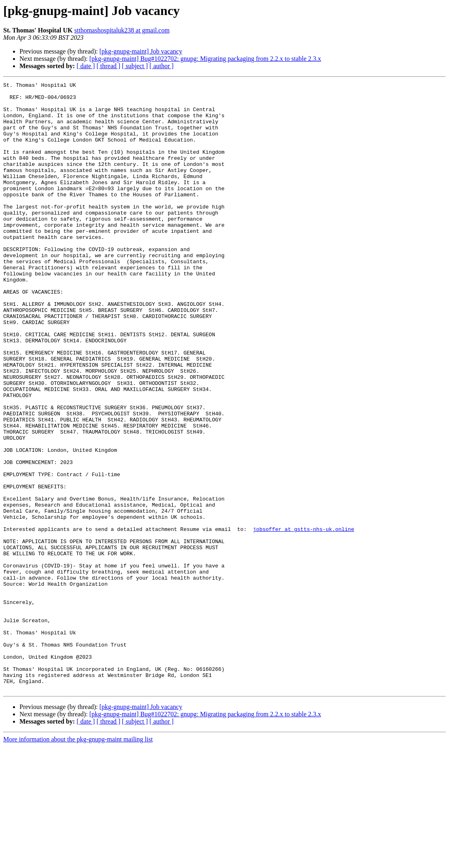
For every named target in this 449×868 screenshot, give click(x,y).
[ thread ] (108, 66)
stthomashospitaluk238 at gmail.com (122, 30)
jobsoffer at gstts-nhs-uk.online (304, 619)
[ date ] (86, 66)
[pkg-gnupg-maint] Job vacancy (141, 51)
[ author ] (162, 66)
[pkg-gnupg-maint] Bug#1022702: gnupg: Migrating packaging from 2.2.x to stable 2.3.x (205, 59)
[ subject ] (135, 66)
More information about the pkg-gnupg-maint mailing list (78, 861)
